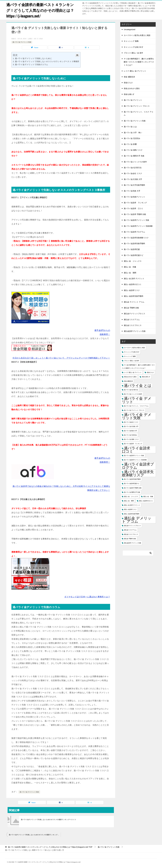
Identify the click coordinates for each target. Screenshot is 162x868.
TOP (50, 847)
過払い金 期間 (130, 273)
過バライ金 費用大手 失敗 (134, 156)
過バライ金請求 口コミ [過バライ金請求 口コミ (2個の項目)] (138, 450)
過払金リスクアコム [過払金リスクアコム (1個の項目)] (130, 530)
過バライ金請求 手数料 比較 (135, 214)
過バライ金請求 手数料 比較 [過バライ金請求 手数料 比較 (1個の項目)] (133, 488)
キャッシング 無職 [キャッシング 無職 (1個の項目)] (130, 356)
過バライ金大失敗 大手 (133, 179)
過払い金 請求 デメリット (134, 279)
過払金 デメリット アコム (134, 302)
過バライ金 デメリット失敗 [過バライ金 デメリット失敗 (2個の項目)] (137, 416)
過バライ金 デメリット (133, 100)
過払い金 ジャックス (133, 261)
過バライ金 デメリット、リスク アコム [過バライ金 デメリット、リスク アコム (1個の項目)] (136, 406)
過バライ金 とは (130, 127)
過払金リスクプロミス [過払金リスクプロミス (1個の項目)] (131, 534)
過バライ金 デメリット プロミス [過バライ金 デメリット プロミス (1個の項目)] (134, 410)
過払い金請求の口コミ (133, 284)
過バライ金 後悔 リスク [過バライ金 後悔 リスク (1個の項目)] (131, 439)
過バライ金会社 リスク (133, 173)
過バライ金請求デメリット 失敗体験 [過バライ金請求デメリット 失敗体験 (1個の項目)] (135, 460)
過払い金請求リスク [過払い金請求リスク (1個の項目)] (130, 509)
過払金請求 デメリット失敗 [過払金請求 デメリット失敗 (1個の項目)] (133, 543)
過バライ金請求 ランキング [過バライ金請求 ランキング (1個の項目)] (133, 444)
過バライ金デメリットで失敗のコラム (32, 64)
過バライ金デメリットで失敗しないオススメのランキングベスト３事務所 (47, 61)
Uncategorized (129, 29)
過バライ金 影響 (130, 144)
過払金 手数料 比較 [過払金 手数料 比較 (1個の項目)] (130, 539)
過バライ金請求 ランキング (135, 203)
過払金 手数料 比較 (131, 308)
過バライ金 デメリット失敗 (22, 42)
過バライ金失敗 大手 (132, 191)
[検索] (138, 553)
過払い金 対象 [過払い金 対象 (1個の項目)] (148, 496)
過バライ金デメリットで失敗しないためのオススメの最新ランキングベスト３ (48, 820)
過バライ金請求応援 (132, 249)
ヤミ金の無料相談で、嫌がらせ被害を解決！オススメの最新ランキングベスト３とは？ (139, 62)
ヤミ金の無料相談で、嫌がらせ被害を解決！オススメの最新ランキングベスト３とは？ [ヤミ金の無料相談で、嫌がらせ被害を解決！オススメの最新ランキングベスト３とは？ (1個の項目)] (138, 367)
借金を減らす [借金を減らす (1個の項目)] (146, 377)
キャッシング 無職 (131, 41)
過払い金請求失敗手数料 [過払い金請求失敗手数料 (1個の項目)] (132, 514)
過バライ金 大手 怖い (133, 133)
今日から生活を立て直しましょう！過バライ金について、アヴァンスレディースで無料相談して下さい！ (61, 358)
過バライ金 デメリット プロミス (137, 106)
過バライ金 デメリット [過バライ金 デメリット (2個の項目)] (137, 400)
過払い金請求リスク (132, 290)
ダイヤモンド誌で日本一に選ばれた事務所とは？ (87, 597)
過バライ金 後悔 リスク (133, 150)
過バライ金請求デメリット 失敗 (136, 220)
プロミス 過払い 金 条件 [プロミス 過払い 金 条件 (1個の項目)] (132, 361)
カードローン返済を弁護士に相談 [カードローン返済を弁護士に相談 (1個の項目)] (134, 348)
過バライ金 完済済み (132, 138)
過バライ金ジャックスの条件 (135, 162)
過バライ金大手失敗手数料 (134, 185)
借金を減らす (129, 94)
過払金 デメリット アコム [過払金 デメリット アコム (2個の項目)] (137, 520)
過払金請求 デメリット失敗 (135, 331)
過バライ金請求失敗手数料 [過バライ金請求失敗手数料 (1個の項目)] (132, 479)
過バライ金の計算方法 (133, 168)
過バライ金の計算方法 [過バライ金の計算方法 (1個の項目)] (131, 390)
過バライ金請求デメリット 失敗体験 (138, 226)
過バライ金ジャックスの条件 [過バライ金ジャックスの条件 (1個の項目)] (133, 394)
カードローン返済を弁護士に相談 (137, 35)
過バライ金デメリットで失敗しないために (33, 58)
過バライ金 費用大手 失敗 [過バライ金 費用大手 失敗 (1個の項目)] (132, 492)
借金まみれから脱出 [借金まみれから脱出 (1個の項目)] (130, 377)
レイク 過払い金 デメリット (135, 71)
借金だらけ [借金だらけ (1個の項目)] (150, 372)
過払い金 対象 (130, 267)
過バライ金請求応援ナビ (134, 255)
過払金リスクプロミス (133, 325)
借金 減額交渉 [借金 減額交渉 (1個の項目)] (128, 381)
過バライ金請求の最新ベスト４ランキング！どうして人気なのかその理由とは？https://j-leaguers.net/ (41, 10)
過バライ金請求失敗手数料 (134, 244)
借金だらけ (128, 83)
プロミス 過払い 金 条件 (133, 53)
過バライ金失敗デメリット (134, 197)
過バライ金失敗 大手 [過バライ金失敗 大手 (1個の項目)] (130, 431)
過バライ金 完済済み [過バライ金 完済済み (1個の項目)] (130, 435)
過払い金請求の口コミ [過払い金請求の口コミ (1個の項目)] (146, 501)
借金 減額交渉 (129, 77)
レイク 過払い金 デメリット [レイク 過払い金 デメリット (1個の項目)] (133, 372)
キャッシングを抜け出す (134, 47)
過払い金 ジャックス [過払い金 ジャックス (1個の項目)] (131, 496)
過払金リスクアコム (132, 320)
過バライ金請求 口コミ (134, 208)
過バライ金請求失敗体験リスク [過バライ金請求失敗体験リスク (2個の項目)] (138, 473)
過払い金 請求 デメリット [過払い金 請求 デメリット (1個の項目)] (132, 505)
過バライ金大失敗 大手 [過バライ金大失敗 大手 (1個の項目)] (131, 426)
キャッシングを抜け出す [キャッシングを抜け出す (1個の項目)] (132, 352)
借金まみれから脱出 (132, 88)
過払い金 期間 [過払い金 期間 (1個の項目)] (129, 501)
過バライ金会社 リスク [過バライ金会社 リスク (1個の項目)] (131, 422)
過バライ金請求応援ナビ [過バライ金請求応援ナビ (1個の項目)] (132, 483)
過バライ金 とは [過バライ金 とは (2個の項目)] (138, 385)
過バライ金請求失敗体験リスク (136, 238)
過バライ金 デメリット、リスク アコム (138, 113)
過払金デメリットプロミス (134, 314)
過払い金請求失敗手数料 (134, 296)
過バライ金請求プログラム (134, 232)
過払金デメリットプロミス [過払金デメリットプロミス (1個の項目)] (132, 526)
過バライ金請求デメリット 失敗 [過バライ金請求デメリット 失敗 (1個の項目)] (134, 456)
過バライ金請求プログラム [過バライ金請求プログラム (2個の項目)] (138, 466)
